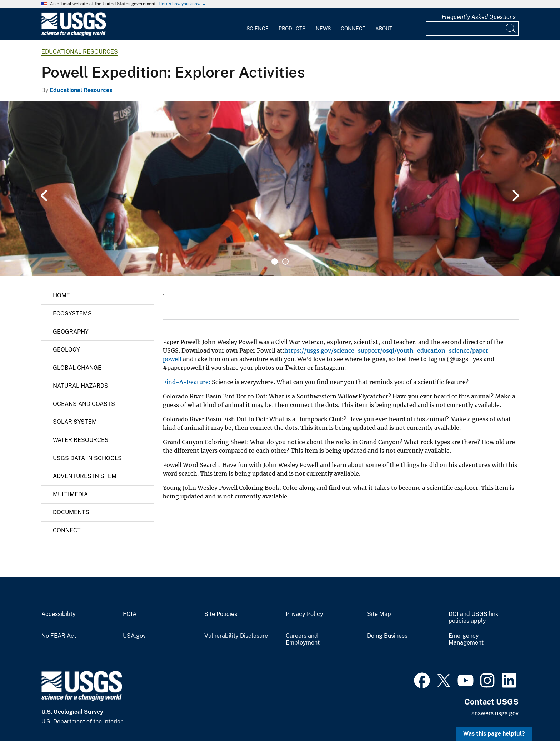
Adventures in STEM (85, 476)
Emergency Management (466, 639)
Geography (71, 332)
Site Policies (221, 614)
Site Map (379, 614)
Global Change (77, 368)
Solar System (75, 422)
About (384, 29)
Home (61, 295)
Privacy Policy (304, 614)
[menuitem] (257, 24)
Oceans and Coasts (84, 404)
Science (257, 29)
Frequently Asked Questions (479, 17)
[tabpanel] (280, 189)
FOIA (130, 614)
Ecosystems (72, 314)
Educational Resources (80, 52)
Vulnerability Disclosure (236, 636)
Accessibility (59, 614)
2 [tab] (285, 262)
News (323, 29)
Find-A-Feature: (187, 382)
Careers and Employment (303, 639)
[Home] (74, 34)
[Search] (511, 29)
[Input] (472, 29)
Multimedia (70, 494)
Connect (353, 29)
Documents (71, 512)
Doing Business (387, 636)
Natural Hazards (81, 386)
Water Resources (81, 440)
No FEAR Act (59, 636)
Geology (66, 350)
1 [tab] (275, 262)
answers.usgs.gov (495, 713)
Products (292, 29)
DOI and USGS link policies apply (474, 618)
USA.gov (134, 636)
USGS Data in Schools (87, 458)
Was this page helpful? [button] (494, 734)
